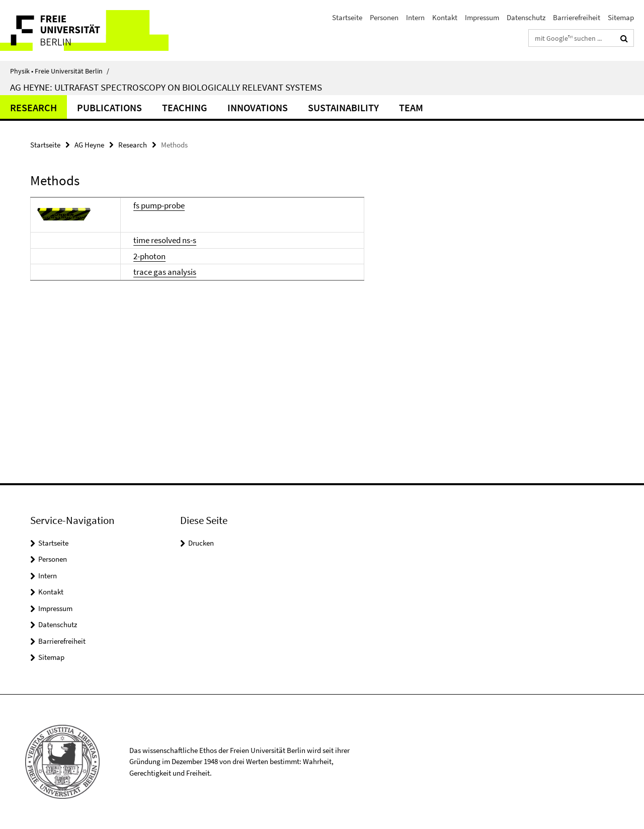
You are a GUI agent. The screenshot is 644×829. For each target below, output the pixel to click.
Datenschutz (526, 17)
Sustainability (343, 107)
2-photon (149, 256)
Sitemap (621, 17)
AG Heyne (89, 145)
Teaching (185, 107)
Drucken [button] (201, 543)
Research (33, 107)
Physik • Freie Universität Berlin (60, 71)
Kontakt (445, 17)
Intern (415, 17)
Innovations (258, 107)
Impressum (482, 17)
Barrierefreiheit (577, 17)
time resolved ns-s (165, 240)
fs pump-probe (159, 205)
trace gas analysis (165, 272)
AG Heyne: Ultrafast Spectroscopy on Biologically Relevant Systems (166, 87)
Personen (384, 17)
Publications (109, 107)
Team (411, 107)
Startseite (347, 17)
